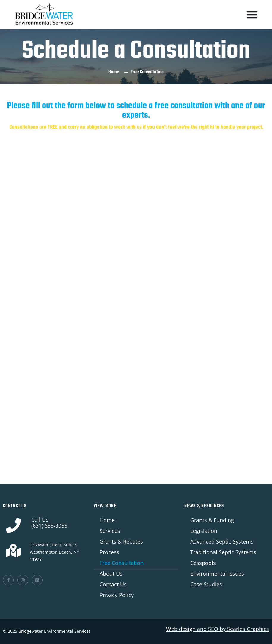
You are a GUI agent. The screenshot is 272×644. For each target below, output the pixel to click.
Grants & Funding (212, 520)
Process (109, 552)
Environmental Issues (217, 574)
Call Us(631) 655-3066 (49, 523)
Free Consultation (122, 563)
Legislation (204, 531)
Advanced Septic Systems (222, 541)
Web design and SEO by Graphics (218, 629)
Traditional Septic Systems (223, 552)
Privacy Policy (117, 595)
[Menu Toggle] (252, 15)
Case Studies (206, 584)
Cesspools (203, 563)
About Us (111, 574)
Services (110, 531)
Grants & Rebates (121, 541)
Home (107, 520)
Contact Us (113, 584)
